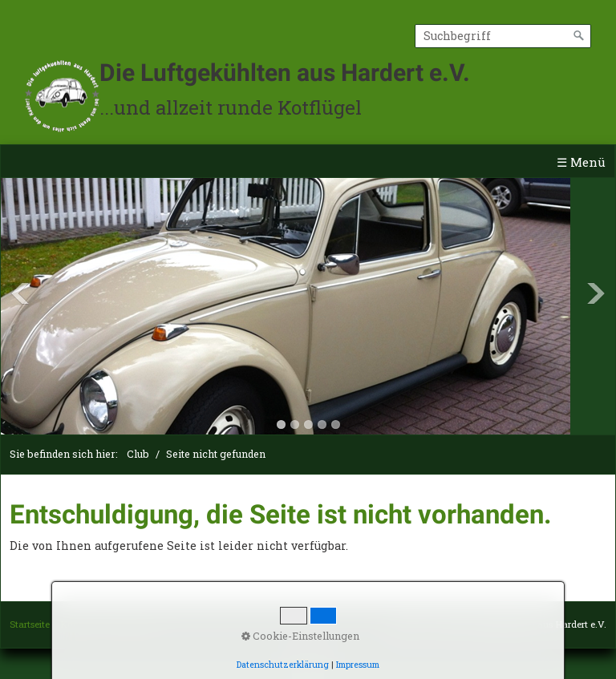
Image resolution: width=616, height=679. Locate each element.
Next (596, 293)
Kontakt (78, 624)
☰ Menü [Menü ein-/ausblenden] (581, 162)
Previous (20, 293)
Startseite (30, 624)
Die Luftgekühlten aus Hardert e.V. (285, 73)
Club (138, 454)
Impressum (131, 624)
